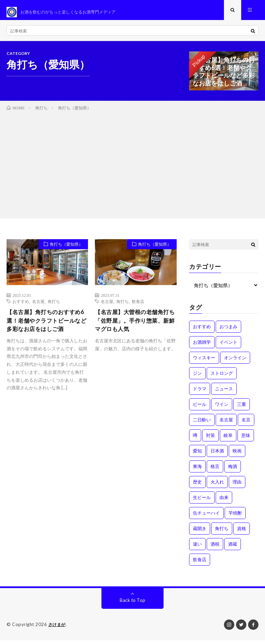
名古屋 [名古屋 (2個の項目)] (226, 424)
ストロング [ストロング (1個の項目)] (222, 377)
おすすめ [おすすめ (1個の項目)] (202, 331)
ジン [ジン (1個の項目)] (197, 377)
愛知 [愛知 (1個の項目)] (197, 455)
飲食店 (138, 305)
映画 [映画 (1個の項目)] (237, 455)
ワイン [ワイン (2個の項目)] (222, 408)
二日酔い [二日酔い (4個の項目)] (202, 424)
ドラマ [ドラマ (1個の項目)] (200, 393)
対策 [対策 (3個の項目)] (210, 439)
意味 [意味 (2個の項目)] (246, 439)
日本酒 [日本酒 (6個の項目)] (217, 455)
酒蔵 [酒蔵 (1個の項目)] (233, 548)
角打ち (54, 305)
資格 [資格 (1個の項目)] (242, 533)
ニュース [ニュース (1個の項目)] (224, 393)
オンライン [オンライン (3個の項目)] (235, 362)
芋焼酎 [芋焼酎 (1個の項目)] (235, 517)
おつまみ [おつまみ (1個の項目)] (228, 331)
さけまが (58, 628)
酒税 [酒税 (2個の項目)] (215, 548)
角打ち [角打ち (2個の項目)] (222, 533)
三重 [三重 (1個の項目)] (242, 408)
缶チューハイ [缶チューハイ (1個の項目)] (206, 517)
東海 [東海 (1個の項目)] (197, 470)
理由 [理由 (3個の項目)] (237, 486)
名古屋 (38, 305)
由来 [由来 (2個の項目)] (224, 501)
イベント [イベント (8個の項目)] (228, 346)
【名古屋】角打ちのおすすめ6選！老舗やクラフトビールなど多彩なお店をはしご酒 (47, 330)
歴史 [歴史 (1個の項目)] (197, 486)
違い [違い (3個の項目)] (197, 548)
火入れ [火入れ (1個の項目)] (217, 486)
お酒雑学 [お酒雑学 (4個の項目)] (202, 346)
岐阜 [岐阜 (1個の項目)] (228, 439)
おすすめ (21, 305)
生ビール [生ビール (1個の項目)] (202, 501)
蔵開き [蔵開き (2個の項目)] (200, 533)
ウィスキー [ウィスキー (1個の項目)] (204, 362)
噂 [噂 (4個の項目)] (195, 439)
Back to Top (133, 604)
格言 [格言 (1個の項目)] (215, 470)
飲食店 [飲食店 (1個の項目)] (200, 564)
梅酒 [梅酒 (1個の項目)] (233, 470)
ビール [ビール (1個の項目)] (200, 408)
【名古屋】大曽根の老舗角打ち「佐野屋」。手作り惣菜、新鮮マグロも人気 (133, 326)
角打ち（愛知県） (63, 249)
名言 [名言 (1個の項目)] (246, 424)
